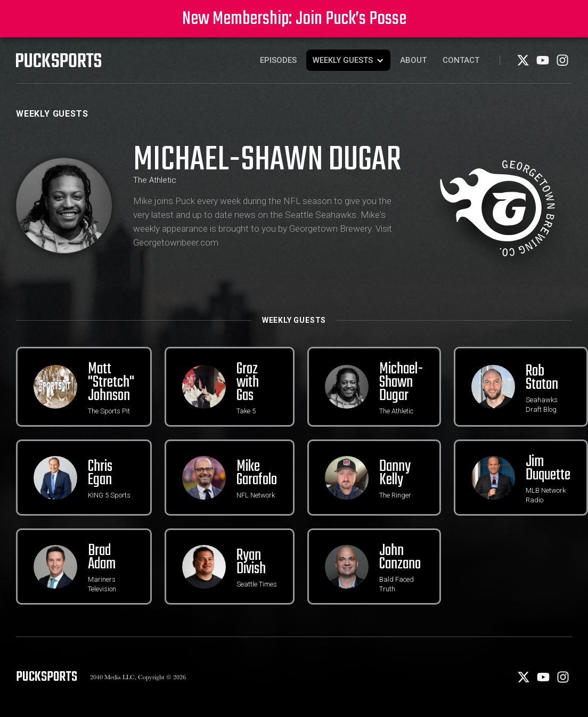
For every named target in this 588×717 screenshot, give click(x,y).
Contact (461, 60)
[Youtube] (544, 64)
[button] (348, 60)
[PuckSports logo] (59, 60)
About (413, 60)
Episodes (278, 60)
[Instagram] (562, 64)
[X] (524, 64)
